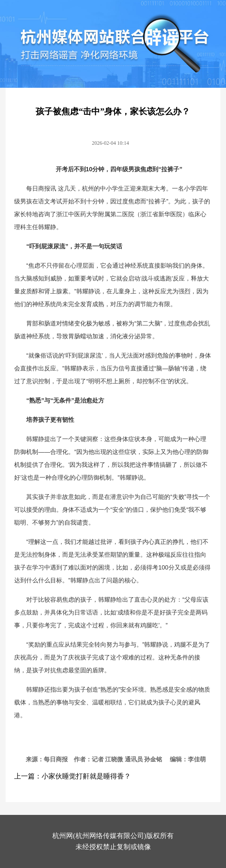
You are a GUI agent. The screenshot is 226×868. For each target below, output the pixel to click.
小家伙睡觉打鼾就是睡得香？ (86, 776)
